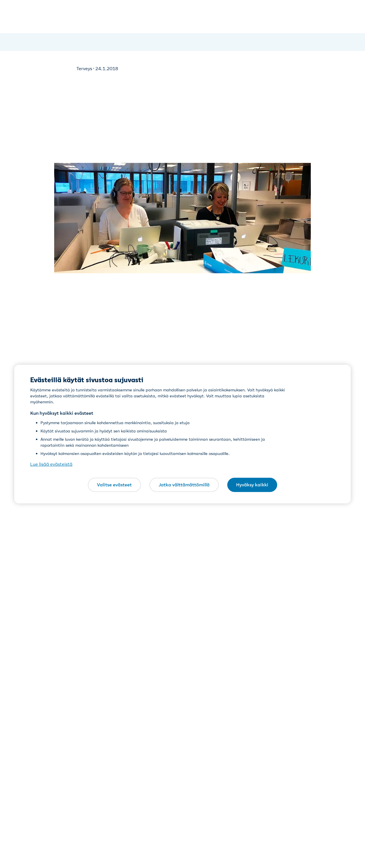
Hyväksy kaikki (252, 485)
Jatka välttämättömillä (184, 485)
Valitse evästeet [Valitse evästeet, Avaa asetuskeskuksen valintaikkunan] (114, 485)
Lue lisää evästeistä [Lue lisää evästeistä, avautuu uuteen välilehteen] (51, 464)
